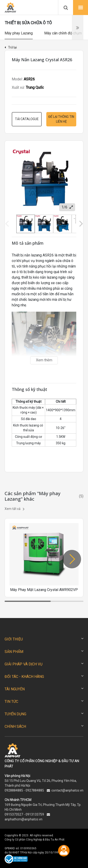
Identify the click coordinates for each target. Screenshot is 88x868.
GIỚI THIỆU (14, 639)
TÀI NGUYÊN (15, 689)
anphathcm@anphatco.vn (23, 819)
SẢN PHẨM (14, 652)
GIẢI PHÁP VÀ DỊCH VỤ (23, 664)
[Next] (80, 224)
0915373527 (14, 814)
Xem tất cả (15, 509)
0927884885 (35, 790)
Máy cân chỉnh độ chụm (63, 33)
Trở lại (11, 47)
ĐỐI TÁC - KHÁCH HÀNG (24, 677)
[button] (72, 559)
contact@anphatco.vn (67, 790)
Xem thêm (44, 360)
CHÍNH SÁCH (15, 726)
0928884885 (14, 790)
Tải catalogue (27, 119)
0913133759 (35, 814)
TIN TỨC (11, 702)
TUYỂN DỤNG (15, 714)
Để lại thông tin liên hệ (61, 119)
